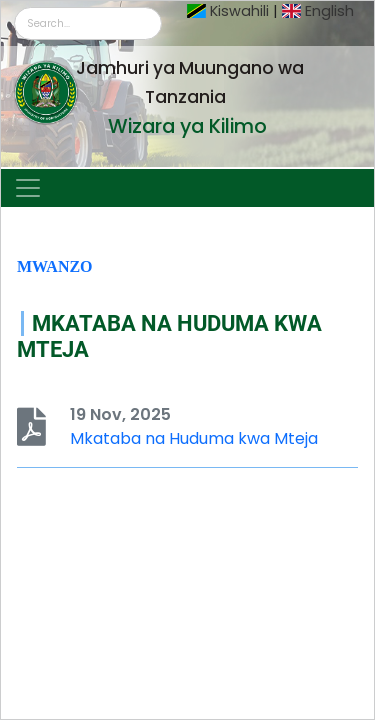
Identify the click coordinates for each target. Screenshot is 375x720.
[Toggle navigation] (28, 188)
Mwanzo (55, 266)
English (329, 11)
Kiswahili (239, 11)
